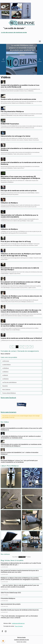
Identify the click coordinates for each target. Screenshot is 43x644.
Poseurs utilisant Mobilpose (9, 393)
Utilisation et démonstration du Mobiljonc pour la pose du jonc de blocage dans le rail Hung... (21, 255)
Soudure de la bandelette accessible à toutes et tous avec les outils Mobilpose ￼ (20, 86)
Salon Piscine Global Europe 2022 (11, 593)
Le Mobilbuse (6, 368)
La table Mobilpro (7, 365)
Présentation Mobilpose (8, 598)
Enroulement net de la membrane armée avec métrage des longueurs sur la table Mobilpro (21, 283)
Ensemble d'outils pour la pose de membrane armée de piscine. (20, 610)
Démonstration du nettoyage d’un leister (16, 136)
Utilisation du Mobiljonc (9, 203)
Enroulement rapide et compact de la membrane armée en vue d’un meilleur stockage (21, 325)
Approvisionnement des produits (11, 604)
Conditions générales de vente (21, 640)
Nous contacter (5, 354)
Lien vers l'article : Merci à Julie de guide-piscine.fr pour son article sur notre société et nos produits (20, 586)
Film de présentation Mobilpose (12, 112)
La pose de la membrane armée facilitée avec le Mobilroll (21, 338)
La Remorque (6, 361)
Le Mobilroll (5, 375)
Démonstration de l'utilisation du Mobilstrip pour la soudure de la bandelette (19, 216)
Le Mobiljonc (5, 372)
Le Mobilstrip (5, 379)
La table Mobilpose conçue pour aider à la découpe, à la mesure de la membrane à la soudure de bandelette (21, 311)
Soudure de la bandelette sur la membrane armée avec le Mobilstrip (21, 149)
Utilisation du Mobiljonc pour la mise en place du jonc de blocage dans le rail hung (21, 297)
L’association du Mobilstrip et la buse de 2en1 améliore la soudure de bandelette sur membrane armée (21, 437)
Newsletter (5, 386)
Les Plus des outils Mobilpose (9, 382)
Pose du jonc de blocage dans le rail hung (16, 241)
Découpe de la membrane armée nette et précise (19, 191)
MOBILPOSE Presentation (10, 124)
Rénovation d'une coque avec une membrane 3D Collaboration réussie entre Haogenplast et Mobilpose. (21, 177)
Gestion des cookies (21, 642)
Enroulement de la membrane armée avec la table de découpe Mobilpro (20, 269)
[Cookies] (3, 641)
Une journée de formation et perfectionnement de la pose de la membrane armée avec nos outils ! (20, 571)
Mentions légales (21, 637)
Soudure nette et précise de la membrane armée (18, 99)
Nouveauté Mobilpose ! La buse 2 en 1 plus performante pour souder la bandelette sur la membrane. (19, 461)
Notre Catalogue (6, 389)
